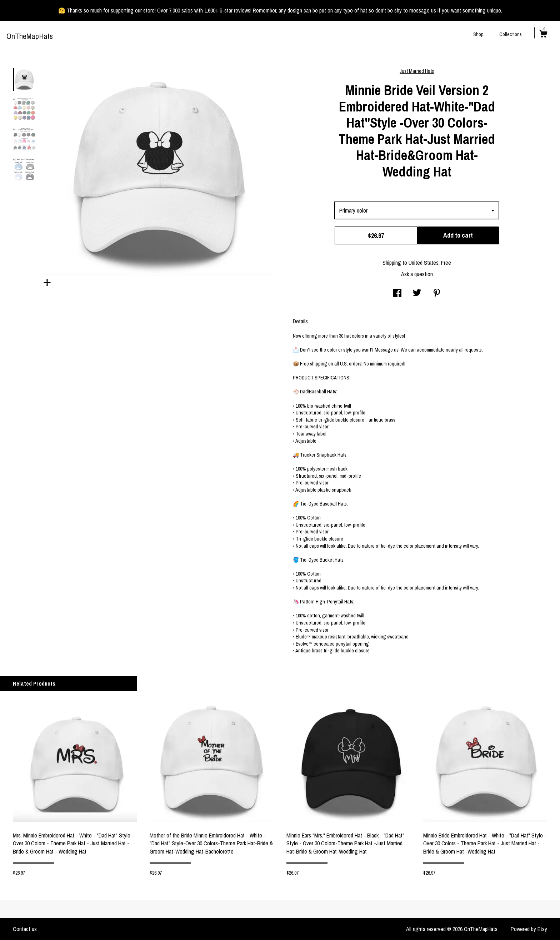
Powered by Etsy (529, 929)
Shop (478, 34)
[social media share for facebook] (397, 294)
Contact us (25, 929)
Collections (511, 34)
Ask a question (417, 274)
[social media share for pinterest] (437, 294)
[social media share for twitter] (417, 294)
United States (424, 263)
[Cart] (543, 35)
